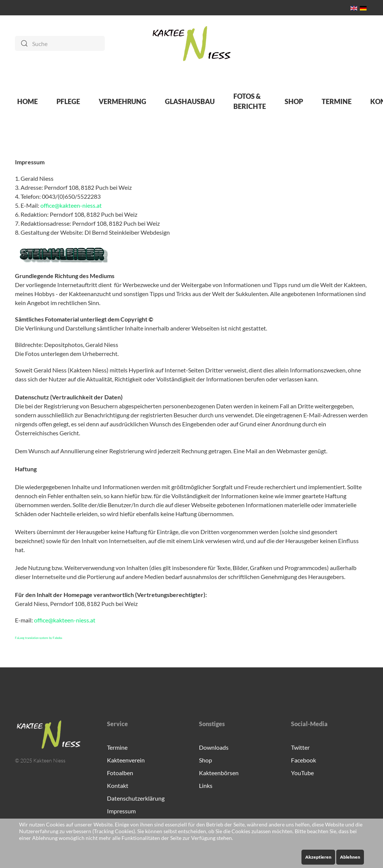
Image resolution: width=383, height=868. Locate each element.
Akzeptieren (318, 857)
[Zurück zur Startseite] (192, 43)
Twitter (300, 747)
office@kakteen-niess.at (71, 205)
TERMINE (337, 101)
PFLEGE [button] (68, 101)
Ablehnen (350, 857)
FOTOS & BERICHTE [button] (250, 101)
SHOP (294, 101)
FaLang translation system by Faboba (39, 638)
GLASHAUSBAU (190, 101)
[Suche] (60, 43)
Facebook (304, 760)
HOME (27, 101)
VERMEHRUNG (122, 101)
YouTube (302, 773)
